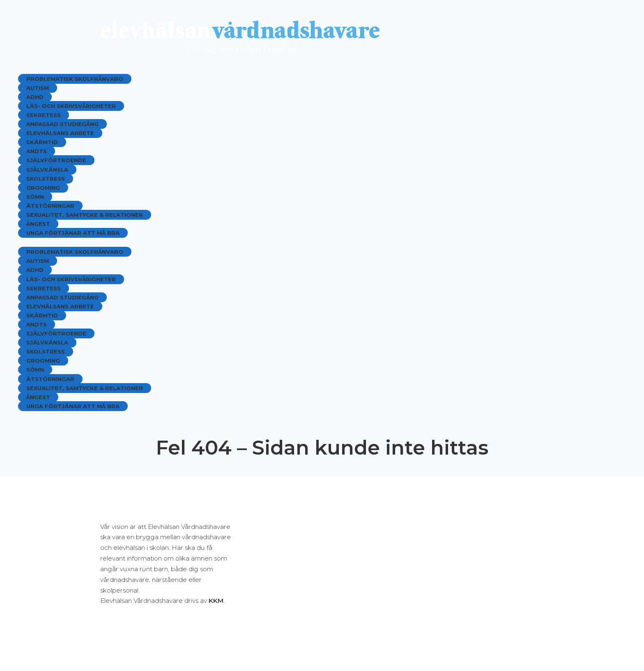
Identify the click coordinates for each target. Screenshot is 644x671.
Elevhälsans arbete (60, 133)
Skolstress (46, 179)
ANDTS (37, 151)
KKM (216, 601)
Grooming (43, 188)
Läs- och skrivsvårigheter (71, 106)
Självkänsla (47, 170)
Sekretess (44, 115)
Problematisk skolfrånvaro (75, 79)
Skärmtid (42, 142)
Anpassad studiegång (62, 124)
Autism (38, 88)
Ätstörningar (50, 206)
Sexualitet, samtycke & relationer (85, 215)
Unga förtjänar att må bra (73, 233)
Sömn (35, 197)
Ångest (38, 224)
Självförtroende (56, 160)
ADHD (35, 97)
